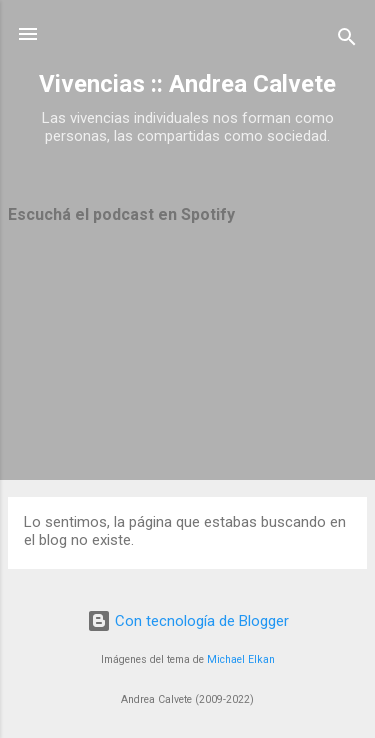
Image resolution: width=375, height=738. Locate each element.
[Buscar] (347, 40)
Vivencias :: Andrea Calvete (187, 84)
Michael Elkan (241, 659)
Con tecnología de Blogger (188, 621)
